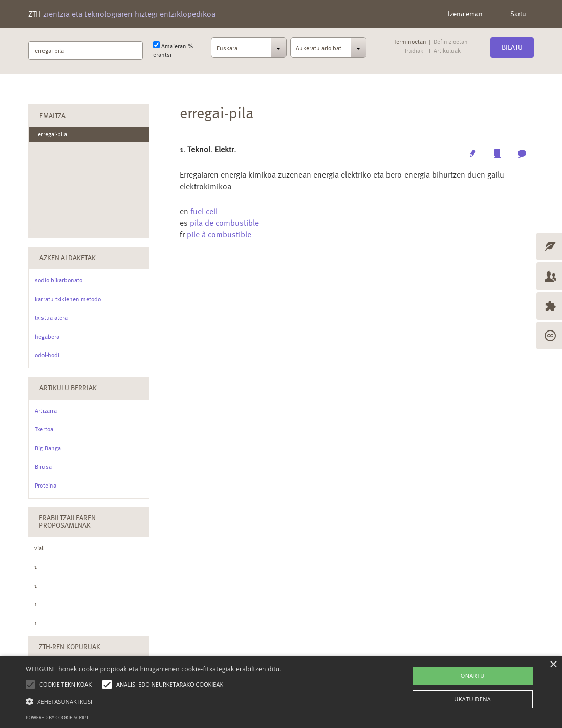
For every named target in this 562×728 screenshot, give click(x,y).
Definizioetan (451, 42)
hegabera (47, 337)
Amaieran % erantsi (173, 50)
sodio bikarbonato (59, 280)
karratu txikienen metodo (68, 299)
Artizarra (46, 411)
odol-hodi (47, 355)
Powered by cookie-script (57, 718)
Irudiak (414, 51)
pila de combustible (224, 223)
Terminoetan (410, 42)
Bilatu (512, 47)
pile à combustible (219, 235)
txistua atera (51, 318)
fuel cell (204, 212)
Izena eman (465, 14)
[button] (154, 701)
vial (39, 548)
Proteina (46, 486)
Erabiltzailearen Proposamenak (67, 522)
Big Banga (48, 448)
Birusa (43, 467)
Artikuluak (447, 51)
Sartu (518, 14)
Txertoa (44, 429)
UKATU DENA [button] (472, 699)
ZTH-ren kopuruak (70, 647)
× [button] (553, 665)
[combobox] (249, 51)
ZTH (122, 14)
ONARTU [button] (473, 676)
